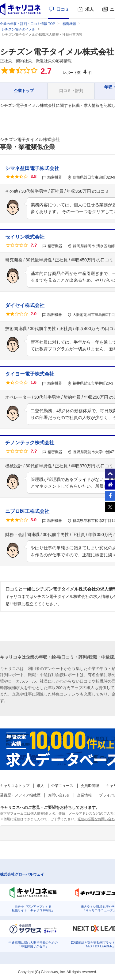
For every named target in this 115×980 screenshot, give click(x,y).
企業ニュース (62, 786)
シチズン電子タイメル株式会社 (57, 52)
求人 (90, 9)
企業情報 (84, 795)
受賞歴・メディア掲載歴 (20, 795)
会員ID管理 (90, 786)
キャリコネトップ (15, 786)
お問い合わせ (59, 795)
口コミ (63, 9)
